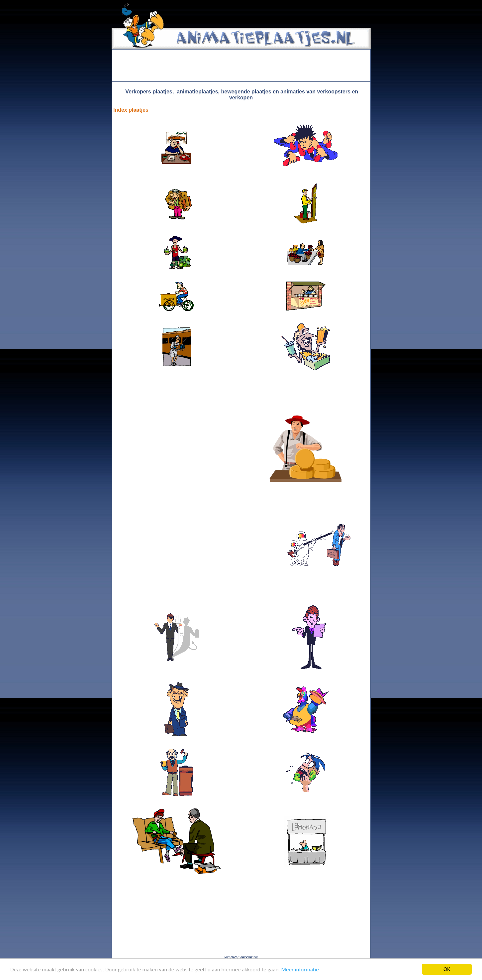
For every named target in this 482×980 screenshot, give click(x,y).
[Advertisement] (241, 65)
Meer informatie (300, 970)
